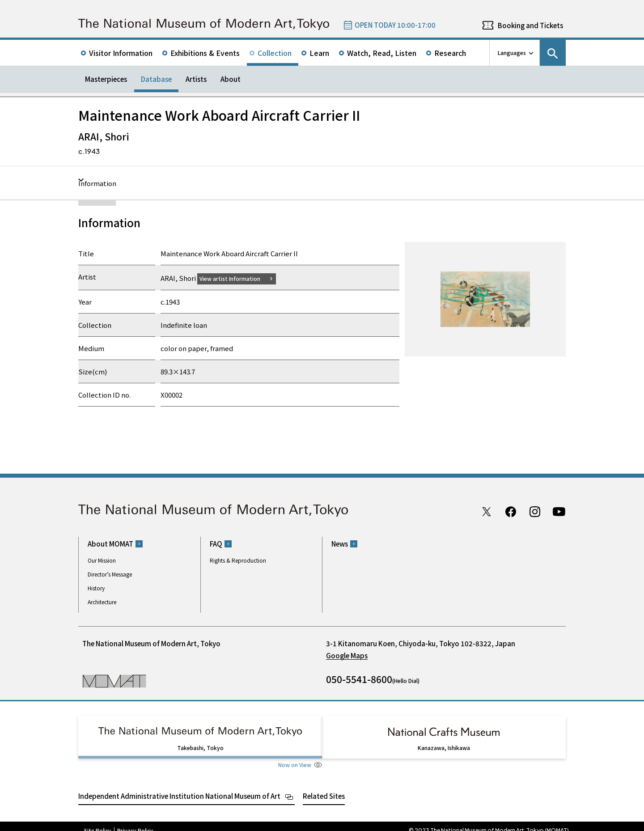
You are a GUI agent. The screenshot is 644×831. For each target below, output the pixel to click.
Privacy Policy (135, 822)
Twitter (487, 511)
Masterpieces (106, 79)
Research (450, 53)
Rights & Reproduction (238, 560)
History (96, 588)
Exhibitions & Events (205, 53)
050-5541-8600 (359, 679)
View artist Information (235, 278)
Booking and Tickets (530, 25)
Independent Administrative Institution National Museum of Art (179, 787)
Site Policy (98, 822)
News (340, 544)
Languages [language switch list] (512, 53)
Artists (196, 79)
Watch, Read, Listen (382, 53)
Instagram (535, 511)
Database (156, 79)
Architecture (102, 602)
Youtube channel (559, 511)
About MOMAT (110, 544)
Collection (275, 53)
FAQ (216, 544)
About (231, 79)
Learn (319, 53)
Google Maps (347, 655)
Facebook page (511, 511)
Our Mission (102, 560)
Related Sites (324, 787)
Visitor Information (121, 53)
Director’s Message (110, 574)
